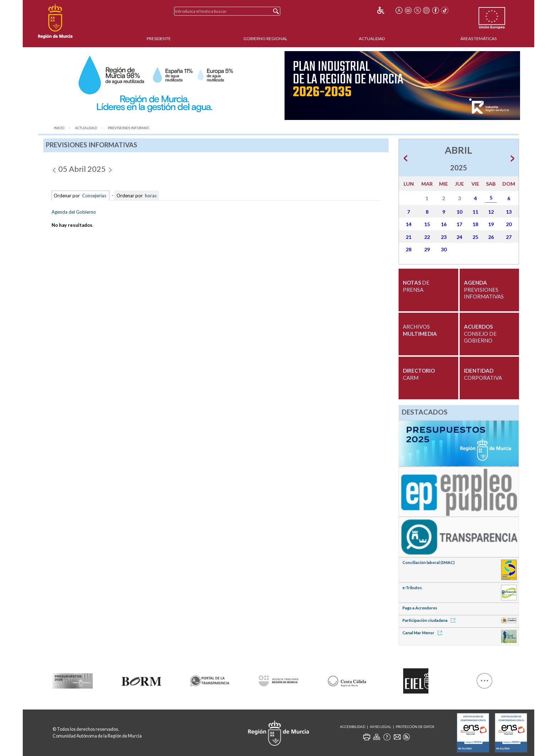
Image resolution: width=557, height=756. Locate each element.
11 (475, 212)
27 (509, 237)
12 (491, 212)
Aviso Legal (380, 727)
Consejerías (94, 196)
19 (491, 224)
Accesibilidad (353, 727)
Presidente (159, 39)
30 (444, 249)
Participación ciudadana (430, 620)
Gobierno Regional (265, 39)
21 (409, 237)
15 (427, 224)
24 (459, 237)
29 (427, 249)
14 (409, 224)
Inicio (59, 128)
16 (444, 224)
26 (491, 237)
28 (409, 249)
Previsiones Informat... (129, 128)
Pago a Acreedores (420, 608)
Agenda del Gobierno (74, 212)
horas (150, 196)
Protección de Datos (415, 727)
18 (475, 224)
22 (427, 237)
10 (459, 212)
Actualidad (372, 39)
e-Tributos (412, 588)
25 (475, 237)
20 (509, 224)
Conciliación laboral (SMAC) (429, 562)
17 (459, 224)
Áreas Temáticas (478, 39)
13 (509, 212)
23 (444, 237)
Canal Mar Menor (423, 633)
